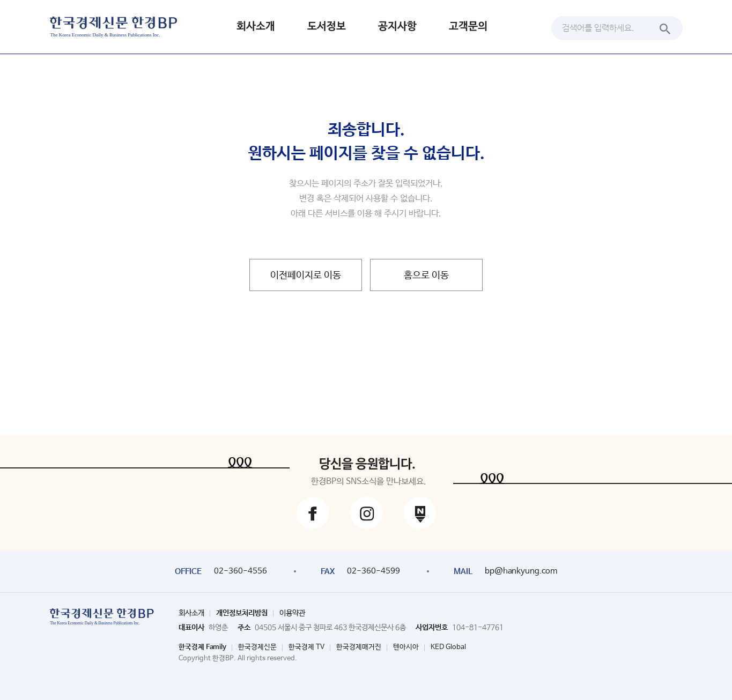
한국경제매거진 (359, 647)
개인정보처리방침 (242, 613)
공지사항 (397, 27)
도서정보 (327, 27)
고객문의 (468, 27)
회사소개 (256, 27)
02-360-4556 (241, 571)
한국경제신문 (257, 647)
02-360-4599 (374, 571)
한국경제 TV (306, 647)
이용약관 (292, 613)
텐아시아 (406, 647)
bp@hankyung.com (521, 571)
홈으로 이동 (426, 275)
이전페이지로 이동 (306, 275)
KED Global (448, 647)
